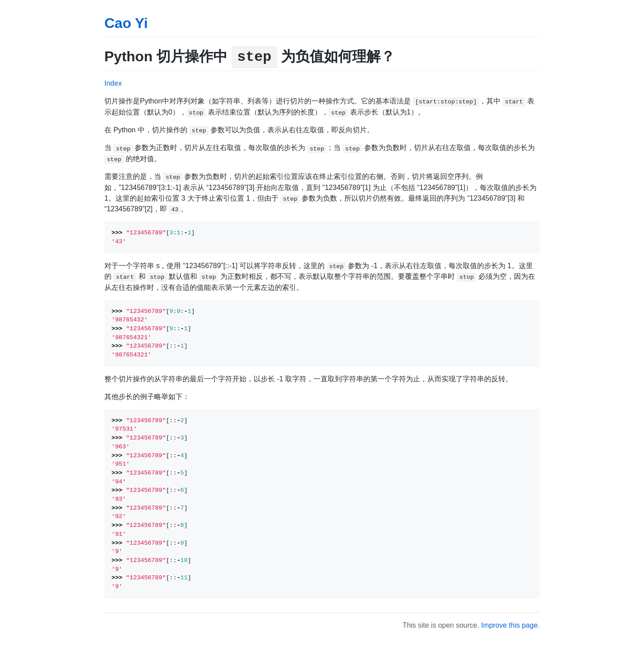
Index (113, 83)
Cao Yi (126, 23)
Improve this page (509, 625)
